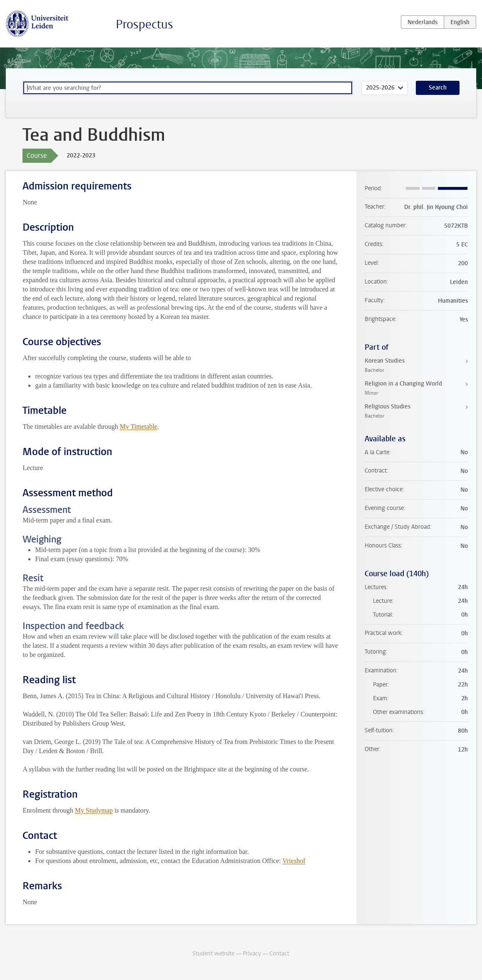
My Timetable (139, 427)
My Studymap (94, 810)
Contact (279, 954)
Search (438, 88)
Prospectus (144, 24)
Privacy (252, 954)
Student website (213, 954)
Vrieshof (294, 861)
